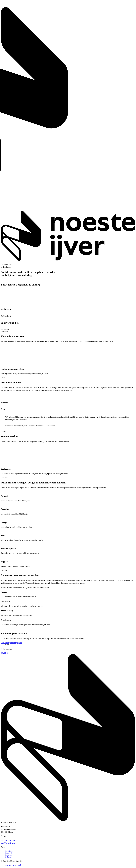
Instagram (9, 851)
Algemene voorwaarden (14, 865)
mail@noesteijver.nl (8, 843)
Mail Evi (4, 653)
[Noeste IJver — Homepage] (68, 260)
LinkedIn (9, 855)
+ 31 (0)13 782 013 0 (8, 840)
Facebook (9, 853)
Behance (8, 857)
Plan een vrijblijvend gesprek (11, 643)
